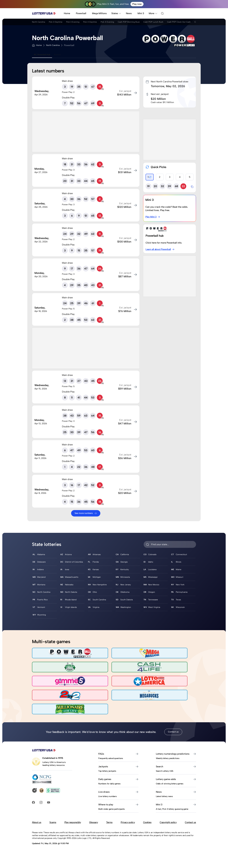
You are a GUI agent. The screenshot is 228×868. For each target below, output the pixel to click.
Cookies (147, 824)
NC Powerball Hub (44, 55)
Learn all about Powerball (160, 249)
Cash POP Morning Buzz (153, 23)
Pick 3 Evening (83, 23)
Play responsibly (73, 824)
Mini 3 (141, 13)
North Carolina (40, 23)
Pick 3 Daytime (61, 23)
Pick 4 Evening (126, 23)
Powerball (81, 13)
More (153, 13)
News (129, 13)
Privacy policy (128, 824)
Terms (109, 824)
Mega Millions (99, 13)
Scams (53, 824)
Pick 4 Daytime (104, 23)
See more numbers (86, 513)
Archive (64, 55)
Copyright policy (168, 824)
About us (37, 824)
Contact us (173, 733)
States (116, 13)
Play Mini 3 (153, 217)
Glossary (93, 824)
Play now (137, 4)
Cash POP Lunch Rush (183, 23)
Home (67, 13)
